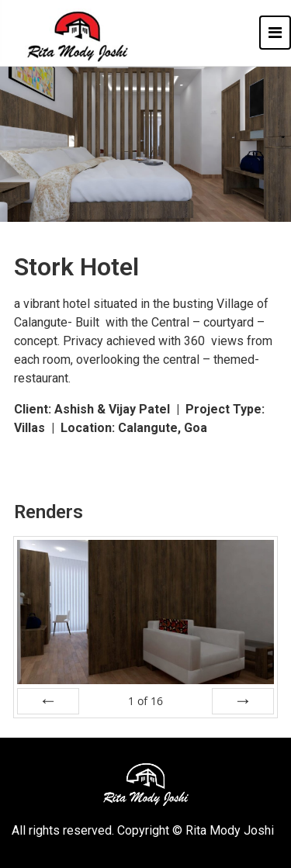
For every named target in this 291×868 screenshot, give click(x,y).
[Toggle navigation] (275, 33)
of (145, 701)
